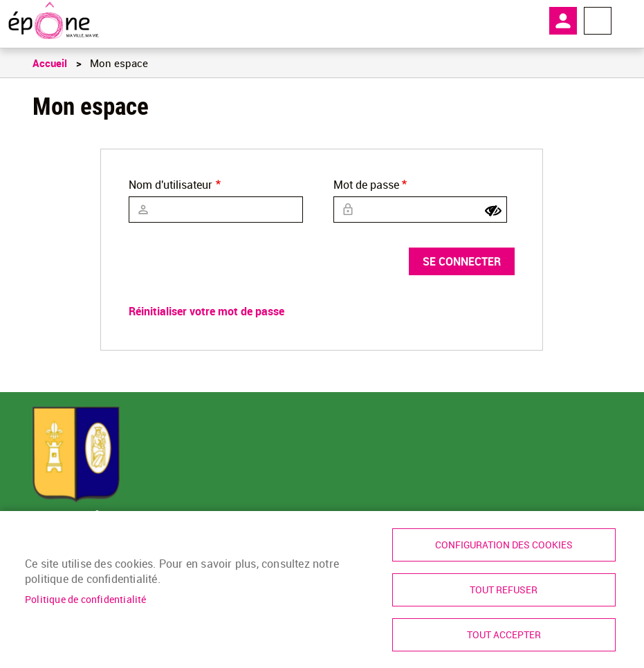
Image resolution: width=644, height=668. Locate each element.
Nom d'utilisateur (171, 185)
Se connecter (462, 261)
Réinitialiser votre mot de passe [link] (206, 311)
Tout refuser (504, 590)
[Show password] (493, 211)
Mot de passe (366, 185)
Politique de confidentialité (86, 600)
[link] (54, 21)
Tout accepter (504, 635)
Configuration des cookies (504, 545)
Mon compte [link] (563, 21)
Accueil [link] (50, 63)
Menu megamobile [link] (598, 21)
